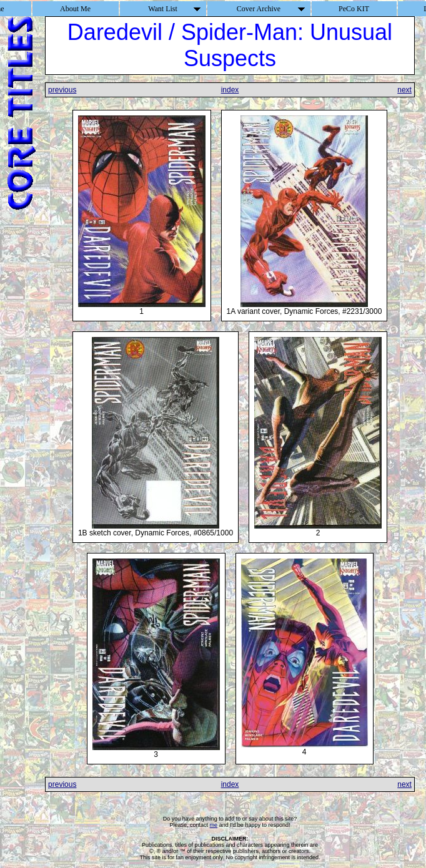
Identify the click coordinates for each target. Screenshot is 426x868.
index (230, 90)
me (214, 825)
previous (62, 90)
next (404, 90)
